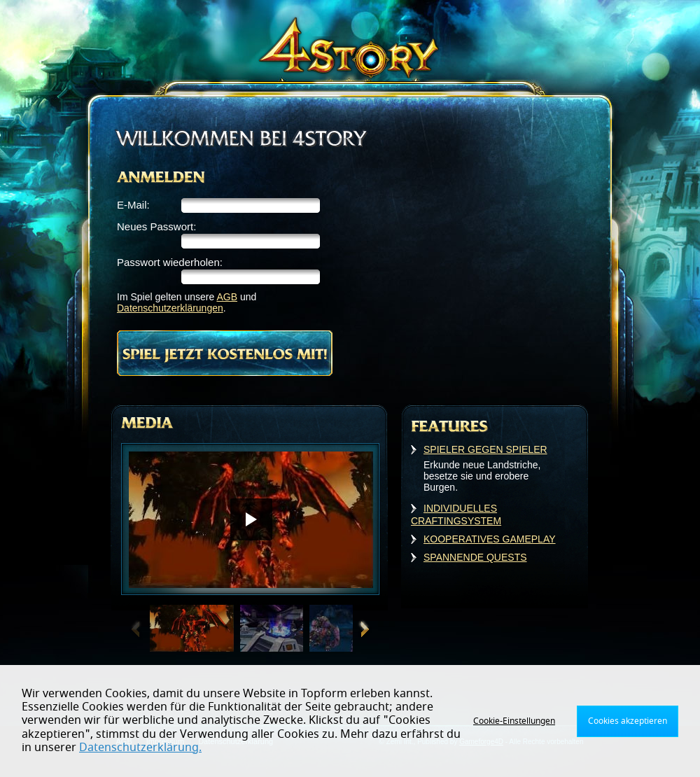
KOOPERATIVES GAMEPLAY (490, 539)
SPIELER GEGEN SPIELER (485, 449)
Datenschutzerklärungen (170, 308)
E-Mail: (133, 205)
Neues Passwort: (156, 226)
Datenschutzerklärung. (140, 748)
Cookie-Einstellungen (514, 721)
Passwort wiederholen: (170, 262)
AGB (227, 297)
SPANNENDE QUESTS (475, 557)
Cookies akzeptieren (628, 721)
